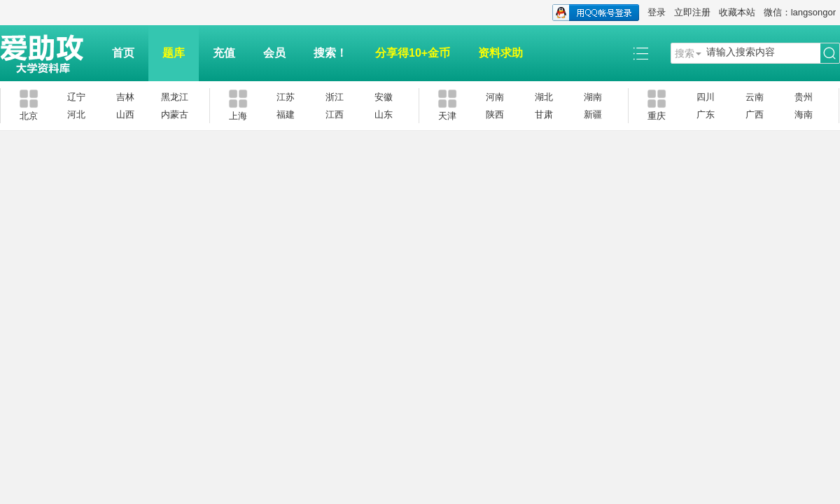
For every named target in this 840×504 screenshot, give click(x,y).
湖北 (544, 97)
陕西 (495, 114)
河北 (76, 114)
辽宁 (76, 97)
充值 (224, 53)
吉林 (125, 97)
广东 (706, 114)
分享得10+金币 (413, 53)
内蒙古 (175, 114)
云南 (755, 97)
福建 (286, 114)
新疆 (593, 114)
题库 (174, 53)
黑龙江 (175, 97)
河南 (495, 97)
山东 (384, 114)
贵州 (804, 97)
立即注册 (692, 12)
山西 (125, 114)
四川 (706, 97)
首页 (123, 53)
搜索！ (330, 53)
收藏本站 (737, 12)
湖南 (593, 97)
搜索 (685, 53)
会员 (274, 53)
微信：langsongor (800, 12)
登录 (657, 12)
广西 (755, 114)
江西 (335, 114)
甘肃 (544, 114)
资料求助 (500, 53)
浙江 (335, 97)
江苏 (286, 97)
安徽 (384, 97)
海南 (804, 114)
